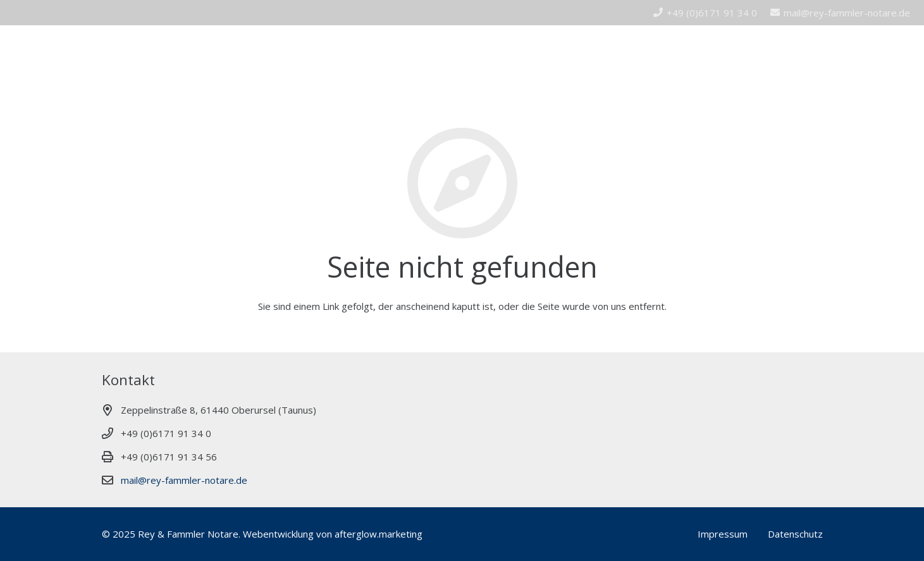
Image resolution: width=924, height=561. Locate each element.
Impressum (723, 534)
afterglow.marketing (379, 534)
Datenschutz (795, 534)
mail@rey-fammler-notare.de (184, 480)
